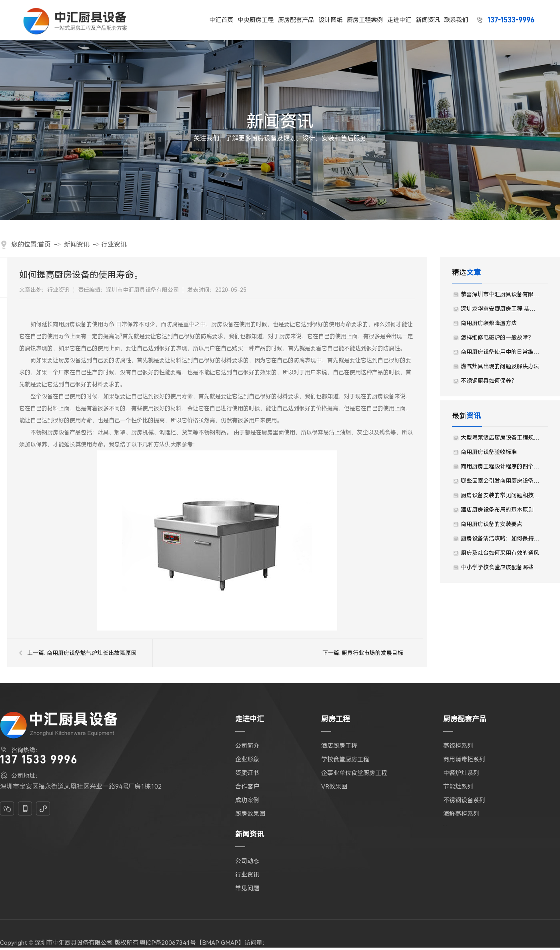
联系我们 (456, 20)
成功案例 (247, 800)
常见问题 (247, 888)
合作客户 (247, 787)
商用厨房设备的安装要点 (492, 524)
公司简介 (247, 746)
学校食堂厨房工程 (345, 759)
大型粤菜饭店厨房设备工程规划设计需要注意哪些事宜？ (500, 438)
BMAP (211, 943)
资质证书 (247, 773)
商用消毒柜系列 (464, 759)
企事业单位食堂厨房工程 (354, 773)
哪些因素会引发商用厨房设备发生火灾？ (500, 481)
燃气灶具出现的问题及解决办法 (500, 366)
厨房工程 (336, 719)
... (445, 823)
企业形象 (247, 759)
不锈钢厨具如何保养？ (489, 381)
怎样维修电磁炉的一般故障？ (497, 337)
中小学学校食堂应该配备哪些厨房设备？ (500, 567)
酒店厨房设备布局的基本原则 (497, 510)
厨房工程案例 (365, 20)
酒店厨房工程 (339, 746)
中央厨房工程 (256, 20)
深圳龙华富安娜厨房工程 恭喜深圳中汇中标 (500, 309)
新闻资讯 (428, 20)
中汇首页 (222, 20)
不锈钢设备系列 (464, 800)
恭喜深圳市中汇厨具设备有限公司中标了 (500, 294)
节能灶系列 (458, 787)
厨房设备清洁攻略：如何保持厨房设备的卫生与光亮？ (500, 538)
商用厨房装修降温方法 (489, 323)
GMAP (230, 943)
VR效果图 (334, 787)
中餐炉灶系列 (461, 773)
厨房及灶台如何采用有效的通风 (500, 553)
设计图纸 (331, 20)
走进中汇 (400, 20)
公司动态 (247, 861)
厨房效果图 (250, 814)
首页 (44, 244)
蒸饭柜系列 (458, 746)
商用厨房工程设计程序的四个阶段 (500, 466)
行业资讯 (114, 244)
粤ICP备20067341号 (168, 943)
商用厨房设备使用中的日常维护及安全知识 (500, 352)
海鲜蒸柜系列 (461, 814)
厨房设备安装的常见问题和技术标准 (500, 495)
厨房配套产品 (296, 20)
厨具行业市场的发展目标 (372, 653)
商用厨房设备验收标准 (489, 452)
